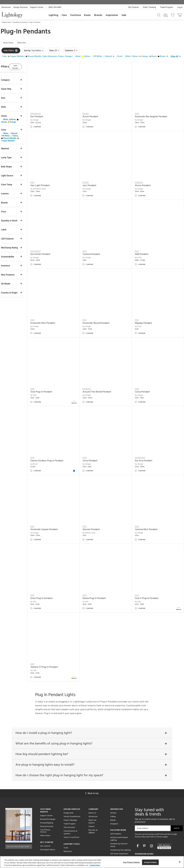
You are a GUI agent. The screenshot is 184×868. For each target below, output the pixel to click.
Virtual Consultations (72, 798)
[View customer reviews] (164, 828)
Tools (66, 829)
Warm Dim (25, 43)
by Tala (41, 383)
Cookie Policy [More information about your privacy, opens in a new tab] (95, 865)
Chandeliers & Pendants (20, 22)
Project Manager (70, 801)
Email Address (143, 810)
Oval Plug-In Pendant (49, 380)
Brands (98, 15)
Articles (113, 794)
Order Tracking (149, 7)
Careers (91, 808)
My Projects (134, 7)
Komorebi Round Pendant (101, 314)
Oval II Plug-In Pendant (149, 579)
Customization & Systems (70, 814)
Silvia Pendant (95, 446)
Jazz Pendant (95, 181)
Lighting (53, 15)
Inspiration (112, 15)
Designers (114, 805)
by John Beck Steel (46, 184)
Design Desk (68, 794)
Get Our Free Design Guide (19, 827)
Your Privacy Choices (45, 812)
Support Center (37, 7)
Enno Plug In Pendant (49, 579)
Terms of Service (156, 818)
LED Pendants (116, 815)
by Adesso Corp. (94, 516)
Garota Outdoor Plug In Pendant (55, 446)
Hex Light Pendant (48, 181)
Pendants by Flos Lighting (120, 831)
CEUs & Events (69, 809)
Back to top (92, 775)
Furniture (76, 15)
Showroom (6, 7)
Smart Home (9, 43)
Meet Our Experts (92, 803)
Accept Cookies (150, 862)
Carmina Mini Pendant (149, 512)
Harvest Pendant (96, 512)
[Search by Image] (166, 15)
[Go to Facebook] (138, 827)
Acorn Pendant (96, 115)
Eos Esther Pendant (48, 247)
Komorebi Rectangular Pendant (154, 115)
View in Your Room (71, 819)
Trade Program (167, 7)
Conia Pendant (145, 380)
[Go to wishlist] (173, 15)
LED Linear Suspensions (119, 835)
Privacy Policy (140, 818)
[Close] (180, 862)
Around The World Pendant (102, 380)
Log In (180, 7)
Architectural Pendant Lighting (119, 820)
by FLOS (141, 251)
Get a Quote (45, 827)
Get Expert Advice (48, 831)
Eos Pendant (44, 115)
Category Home (6, 22)
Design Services (20, 7)
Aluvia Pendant (145, 181)
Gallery (113, 798)
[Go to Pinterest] (145, 827)
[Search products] (159, 15)
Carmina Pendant (97, 247)
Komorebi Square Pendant (52, 512)
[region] (92, 862)
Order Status (45, 817)
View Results (23, 67)
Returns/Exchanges (48, 801)
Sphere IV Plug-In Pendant (52, 645)
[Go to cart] (180, 14)
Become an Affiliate (93, 813)
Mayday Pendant (146, 314)
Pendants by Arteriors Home (119, 826)
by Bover (42, 449)
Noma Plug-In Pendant (99, 579)
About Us (92, 794)
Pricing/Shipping (47, 804)
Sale (124, 15)
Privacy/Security (47, 808)
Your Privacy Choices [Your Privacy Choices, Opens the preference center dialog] (131, 862)
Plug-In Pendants (35, 22)
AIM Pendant (144, 247)
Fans (64, 15)
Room (87, 15)
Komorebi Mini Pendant (50, 314)
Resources (68, 833)
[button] (59, 57)
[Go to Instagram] (152, 827)
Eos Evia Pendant (146, 446)
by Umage (42, 118)
